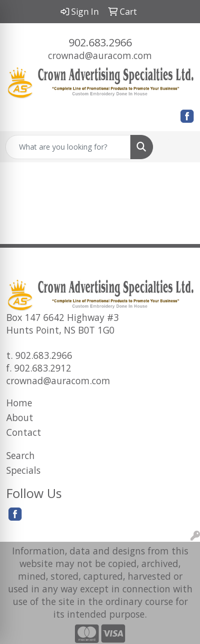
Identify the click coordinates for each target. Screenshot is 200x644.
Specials (23, 470)
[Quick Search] (68, 147)
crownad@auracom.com (100, 55)
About (20, 417)
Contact (24, 432)
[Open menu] (179, 147)
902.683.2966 (100, 42)
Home (19, 403)
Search (21, 455)
